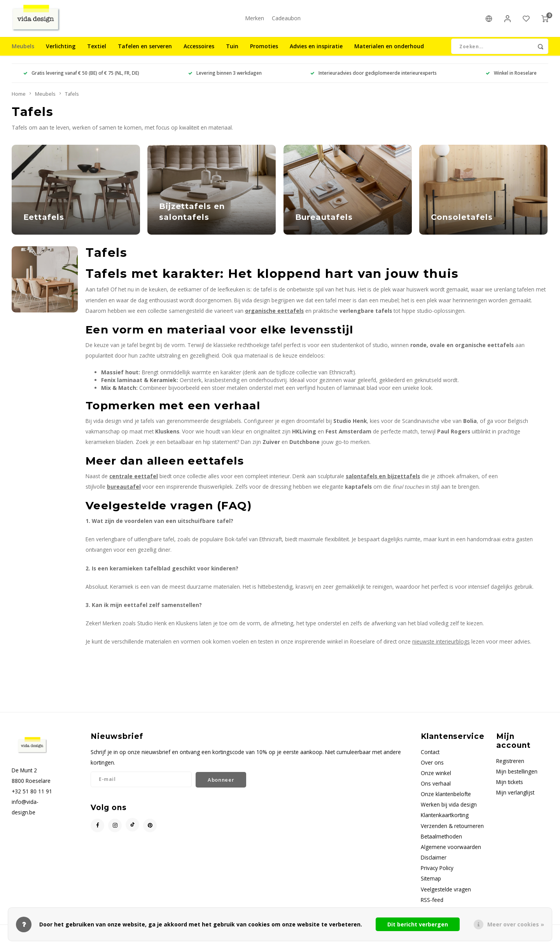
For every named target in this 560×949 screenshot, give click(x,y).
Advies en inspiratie (316, 52)
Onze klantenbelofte (446, 800)
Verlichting (61, 52)
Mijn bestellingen (517, 777)
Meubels (23, 52)
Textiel (97, 52)
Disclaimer (434, 863)
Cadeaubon (286, 21)
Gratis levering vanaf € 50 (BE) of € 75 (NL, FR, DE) (81, 79)
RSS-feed (432, 906)
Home (19, 100)
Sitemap (431, 885)
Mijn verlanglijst (515, 798)
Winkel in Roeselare (511, 79)
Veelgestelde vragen (446, 895)
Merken (255, 21)
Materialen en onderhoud (389, 52)
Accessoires (199, 52)
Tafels (72, 100)
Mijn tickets (510, 788)
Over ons (432, 768)
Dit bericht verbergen (418, 924)
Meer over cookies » (516, 924)
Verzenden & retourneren (452, 832)
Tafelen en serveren (145, 52)
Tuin (232, 52)
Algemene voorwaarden (451, 853)
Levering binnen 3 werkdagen (225, 79)
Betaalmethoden (441, 842)
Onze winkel (436, 779)
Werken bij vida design (449, 811)
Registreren (510, 767)
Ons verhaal (436, 789)
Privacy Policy (437, 874)
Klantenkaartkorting (445, 821)
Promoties (264, 52)
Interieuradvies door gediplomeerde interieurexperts (374, 79)
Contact (430, 758)
